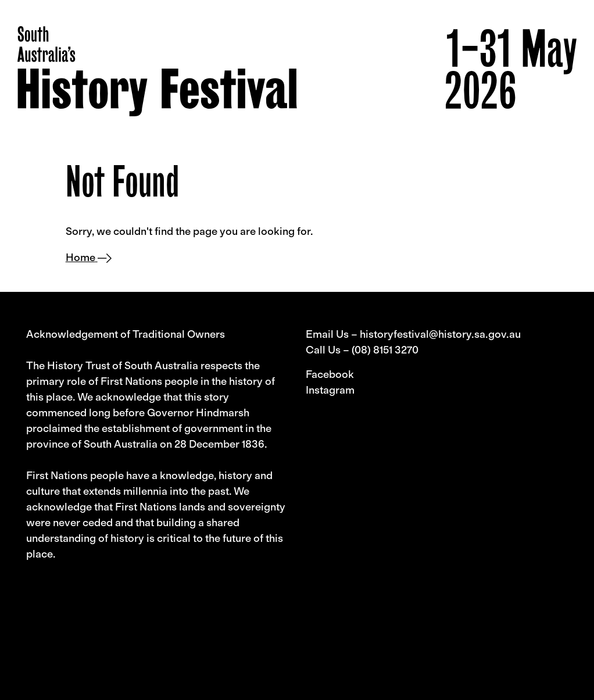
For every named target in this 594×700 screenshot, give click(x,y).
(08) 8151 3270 (385, 350)
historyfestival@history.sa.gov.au (440, 334)
